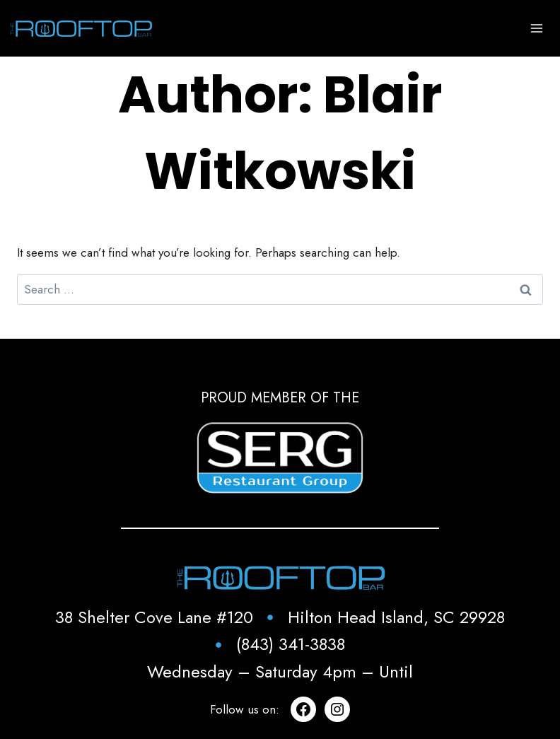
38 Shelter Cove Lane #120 (154, 617)
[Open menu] (536, 28)
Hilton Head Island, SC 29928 (396, 617)
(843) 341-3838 (291, 644)
